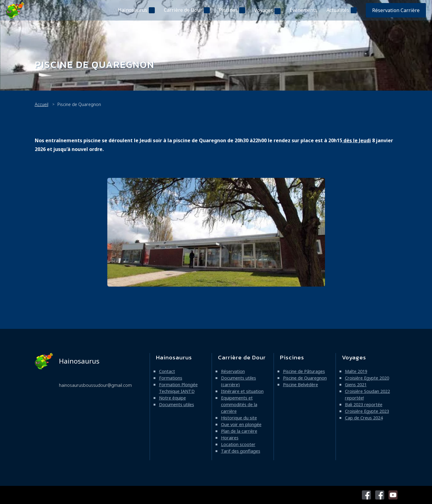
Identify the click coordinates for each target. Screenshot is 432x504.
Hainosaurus (133, 10)
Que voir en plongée (241, 424)
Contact (167, 371)
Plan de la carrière (239, 431)
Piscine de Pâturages (304, 371)
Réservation (233, 371)
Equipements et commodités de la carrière (239, 404)
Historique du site (239, 418)
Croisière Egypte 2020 (367, 378)
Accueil (42, 104)
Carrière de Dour (183, 10)
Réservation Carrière (396, 10)
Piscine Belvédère (300, 385)
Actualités (338, 10)
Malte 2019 (356, 371)
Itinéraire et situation (242, 391)
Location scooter (238, 444)
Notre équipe (172, 398)
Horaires (230, 438)
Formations (171, 378)
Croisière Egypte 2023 (367, 411)
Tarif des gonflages (241, 451)
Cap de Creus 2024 (364, 418)
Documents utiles (177, 404)
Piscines (228, 10)
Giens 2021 (356, 385)
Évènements (304, 10)
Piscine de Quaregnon (305, 378)
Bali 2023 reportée (364, 404)
